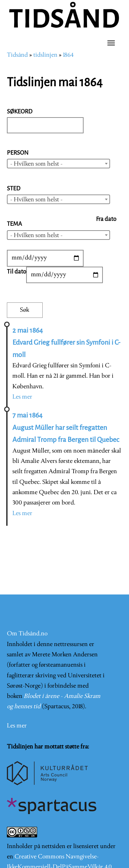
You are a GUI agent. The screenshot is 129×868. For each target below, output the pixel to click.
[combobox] (58, 164)
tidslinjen (45, 55)
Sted (14, 188)
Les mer (22, 397)
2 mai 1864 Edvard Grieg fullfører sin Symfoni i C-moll (66, 343)
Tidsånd (17, 55)
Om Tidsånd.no (27, 634)
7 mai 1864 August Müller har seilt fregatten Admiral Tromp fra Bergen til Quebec (66, 427)
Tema (14, 224)
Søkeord (20, 112)
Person (18, 153)
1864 (68, 55)
